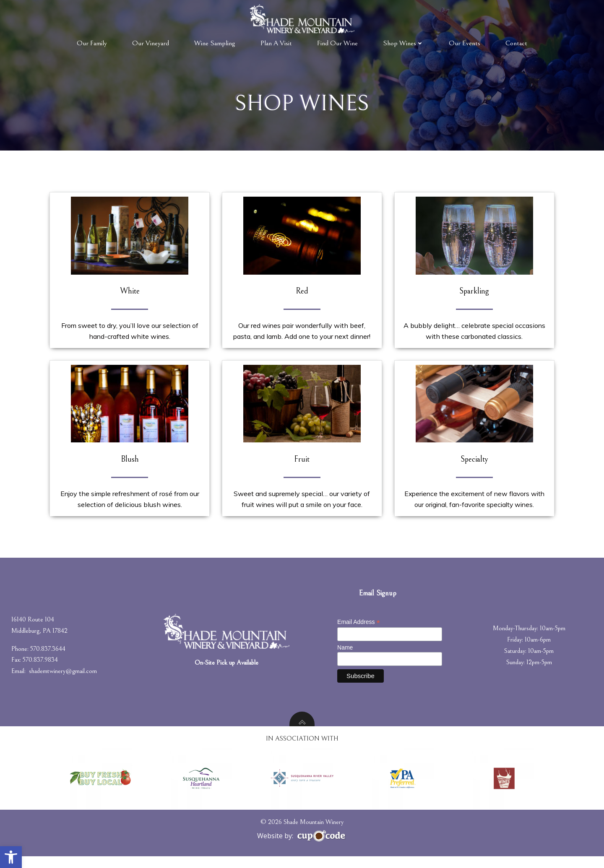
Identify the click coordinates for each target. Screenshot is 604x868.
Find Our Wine (337, 43)
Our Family (92, 43)
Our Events (465, 43)
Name (346, 659)
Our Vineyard (151, 43)
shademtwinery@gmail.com (64, 682)
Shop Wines (403, 43)
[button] (11, 857)
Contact (516, 43)
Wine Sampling (215, 43)
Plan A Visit (276, 43)
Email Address (359, 633)
